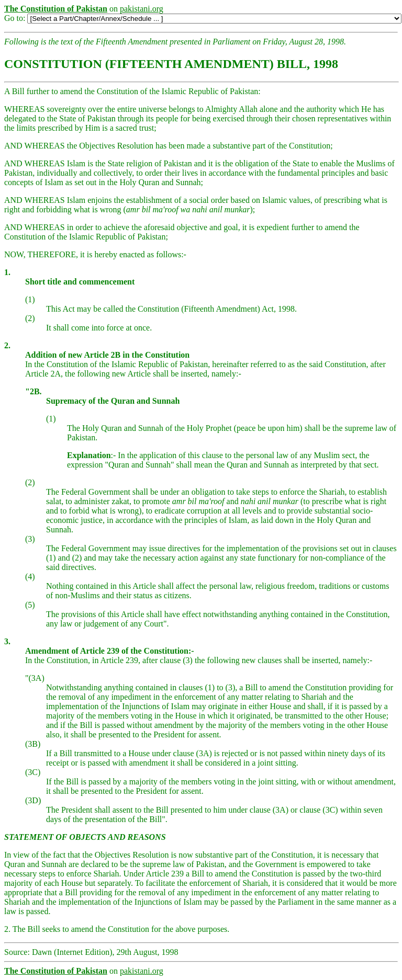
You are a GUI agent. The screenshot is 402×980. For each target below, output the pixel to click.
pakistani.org (142, 9)
